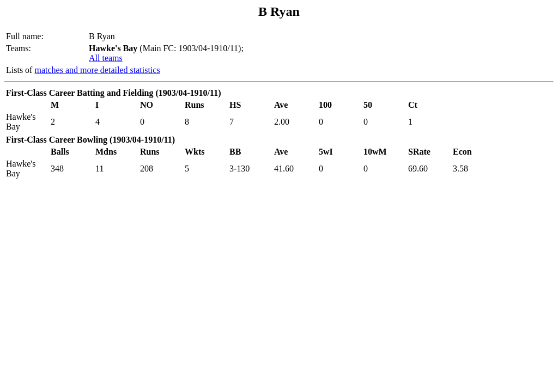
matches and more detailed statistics (97, 70)
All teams (106, 58)
